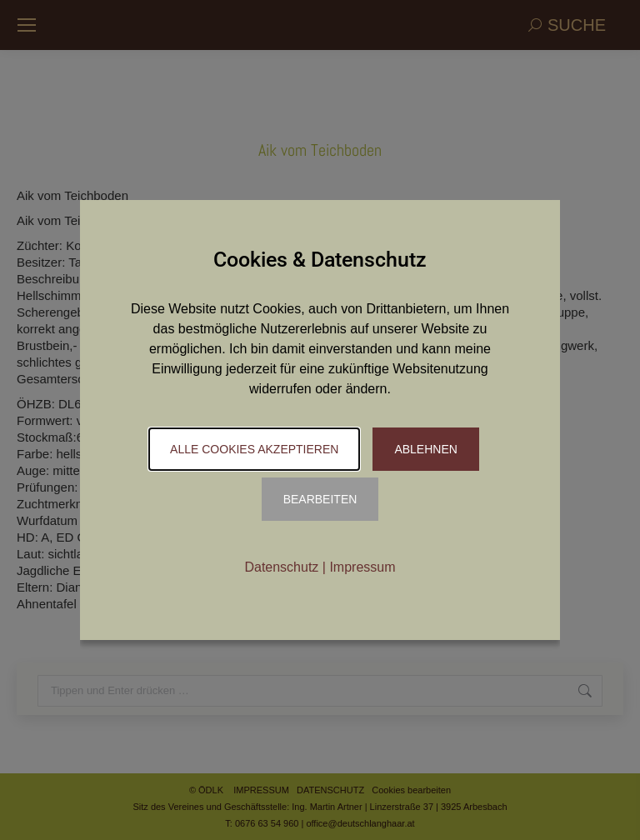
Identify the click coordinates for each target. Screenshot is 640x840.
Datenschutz (281, 567)
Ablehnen (425, 449)
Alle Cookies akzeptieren (254, 449)
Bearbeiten (320, 499)
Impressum (362, 567)
